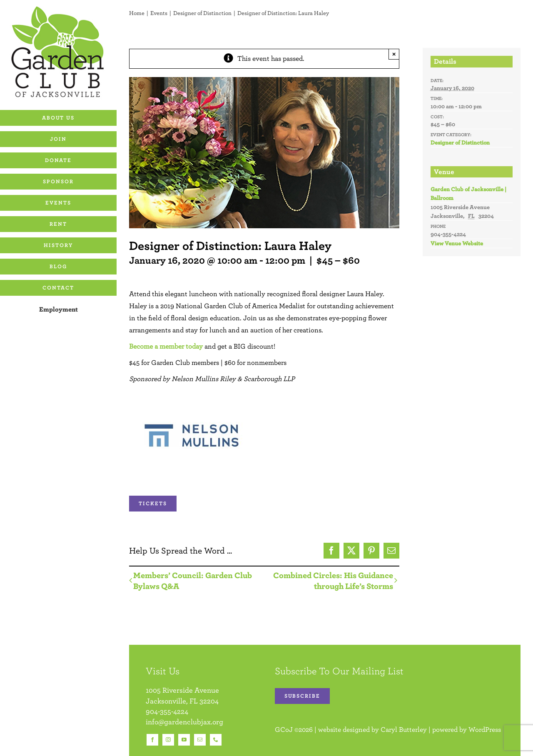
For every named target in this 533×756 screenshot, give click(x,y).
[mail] (200, 740)
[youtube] (184, 740)
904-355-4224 (167, 711)
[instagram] (168, 740)
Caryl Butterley (404, 729)
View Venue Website (457, 243)
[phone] (216, 740)
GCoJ (284, 729)
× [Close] (394, 54)
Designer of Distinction (460, 142)
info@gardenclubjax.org (184, 722)
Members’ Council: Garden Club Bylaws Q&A (193, 580)
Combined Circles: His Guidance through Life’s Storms (333, 580)
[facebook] (152, 740)
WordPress (485, 729)
